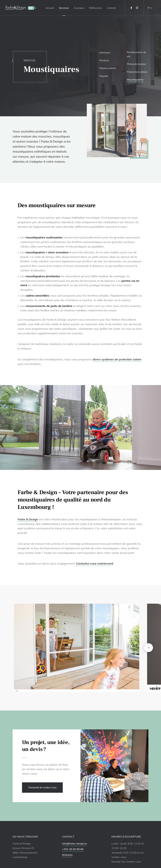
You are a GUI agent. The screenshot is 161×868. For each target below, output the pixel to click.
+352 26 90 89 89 (73, 849)
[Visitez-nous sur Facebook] (131, 8)
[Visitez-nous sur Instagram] (137, 8)
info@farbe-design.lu (75, 843)
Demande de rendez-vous (42, 787)
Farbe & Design (28, 519)
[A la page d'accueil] (21, 8)
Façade (104, 76)
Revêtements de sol (136, 54)
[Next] (149, 648)
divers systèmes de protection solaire (117, 359)
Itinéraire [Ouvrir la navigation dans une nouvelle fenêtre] (67, 855)
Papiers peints (108, 68)
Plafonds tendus (136, 64)
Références (96, 8)
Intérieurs (105, 52)
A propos (79, 8)
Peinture (104, 60)
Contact (111, 8)
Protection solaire (137, 72)
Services (64, 8)
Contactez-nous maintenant (95, 564)
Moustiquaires (135, 80)
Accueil (50, 8)
